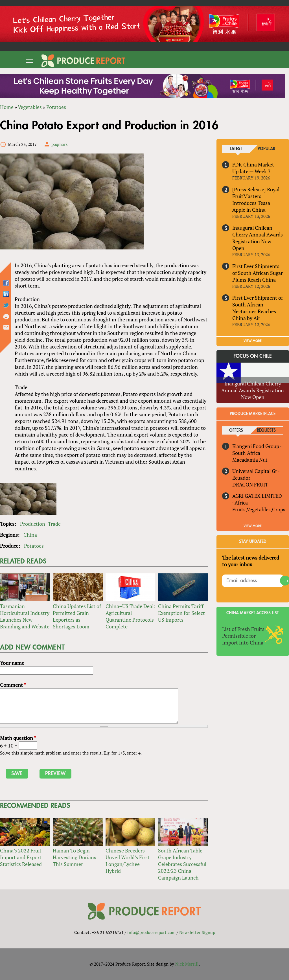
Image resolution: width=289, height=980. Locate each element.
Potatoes (56, 107)
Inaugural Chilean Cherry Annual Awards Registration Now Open (258, 238)
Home (7, 107)
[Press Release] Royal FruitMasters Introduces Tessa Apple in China (256, 200)
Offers (236, 431)
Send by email (6, 327)
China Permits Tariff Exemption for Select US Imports (181, 613)
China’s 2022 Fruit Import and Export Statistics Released (21, 857)
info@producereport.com (151, 932)
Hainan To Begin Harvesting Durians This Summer (75, 857)
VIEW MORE (253, 341)
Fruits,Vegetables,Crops (259, 509)
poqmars (60, 144)
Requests (266, 431)
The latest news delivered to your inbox (251, 561)
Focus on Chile (253, 356)
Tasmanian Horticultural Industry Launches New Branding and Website (25, 616)
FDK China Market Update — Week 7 (253, 168)
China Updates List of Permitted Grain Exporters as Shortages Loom (77, 616)
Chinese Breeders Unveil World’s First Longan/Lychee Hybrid (128, 861)
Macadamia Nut (250, 460)
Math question (18, 738)
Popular (266, 149)
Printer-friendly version (6, 316)
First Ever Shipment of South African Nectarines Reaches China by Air (258, 308)
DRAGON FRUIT (250, 484)
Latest (236, 149)
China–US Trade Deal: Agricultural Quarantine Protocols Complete (130, 616)
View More (253, 526)
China (30, 535)
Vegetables (30, 107)
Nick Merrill (187, 964)
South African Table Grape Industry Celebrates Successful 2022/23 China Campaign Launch (182, 864)
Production (33, 524)
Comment (13, 685)
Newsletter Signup (197, 932)
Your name (12, 663)
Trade (54, 524)
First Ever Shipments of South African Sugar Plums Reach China (258, 273)
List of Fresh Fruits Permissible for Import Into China (243, 636)
